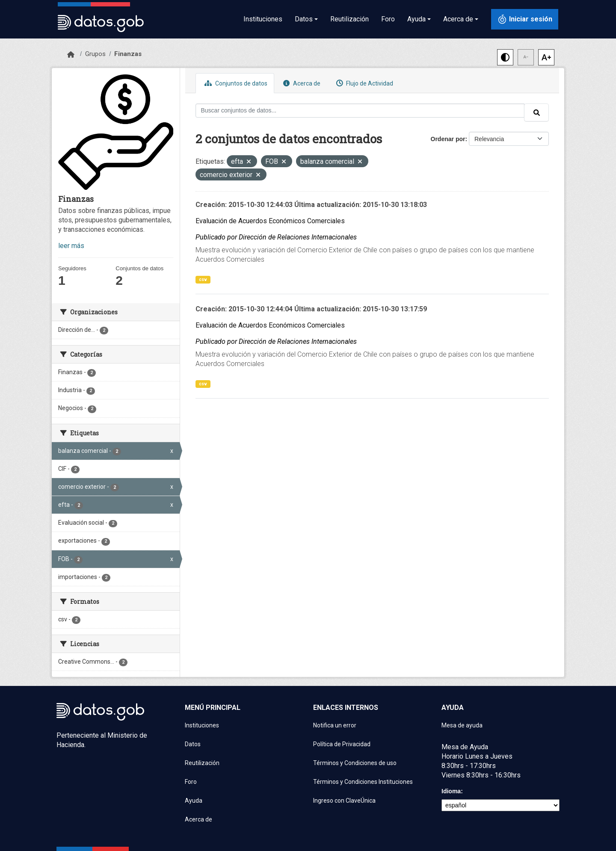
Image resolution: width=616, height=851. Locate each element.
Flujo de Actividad (364, 83)
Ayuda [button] (416, 19)
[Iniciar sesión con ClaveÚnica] (525, 19)
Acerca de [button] (458, 19)
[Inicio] (71, 55)
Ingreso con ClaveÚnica (344, 801)
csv (203, 279)
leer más (71, 246)
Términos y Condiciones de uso (355, 763)
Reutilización (349, 19)
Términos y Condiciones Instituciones (363, 782)
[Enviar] (536, 112)
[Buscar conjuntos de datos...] (360, 111)
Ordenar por (448, 139)
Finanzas (128, 54)
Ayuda (194, 801)
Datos (193, 744)
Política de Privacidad (342, 744)
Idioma (451, 791)
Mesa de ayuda (462, 725)
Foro (388, 19)
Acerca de (301, 83)
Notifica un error (335, 725)
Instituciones (263, 19)
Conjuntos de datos (235, 83)
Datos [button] (304, 19)
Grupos (95, 54)
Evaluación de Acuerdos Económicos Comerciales (270, 221)
